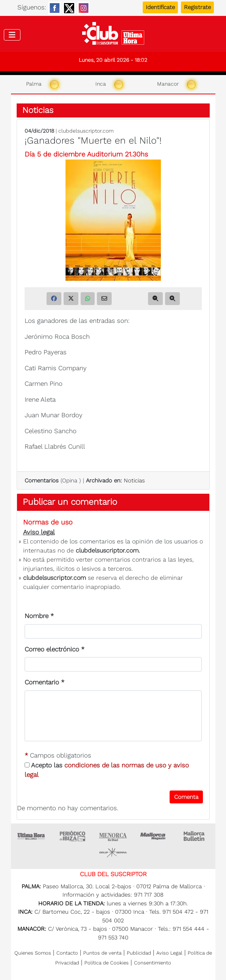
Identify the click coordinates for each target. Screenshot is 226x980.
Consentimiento (153, 963)
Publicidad (139, 953)
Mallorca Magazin (154, 836)
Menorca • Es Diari (113, 836)
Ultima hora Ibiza (72, 836)
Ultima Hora (31, 836)
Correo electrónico (55, 649)
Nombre (39, 616)
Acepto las (107, 770)
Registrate (197, 7)
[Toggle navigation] (12, 35)
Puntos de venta (102, 953)
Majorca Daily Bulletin (195, 836)
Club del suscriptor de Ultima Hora (113, 35)
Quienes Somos (33, 953)
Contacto (67, 953)
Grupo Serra (113, 853)
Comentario (44, 682)
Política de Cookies (107, 963)
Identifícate (160, 7)
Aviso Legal (169, 953)
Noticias (38, 110)
